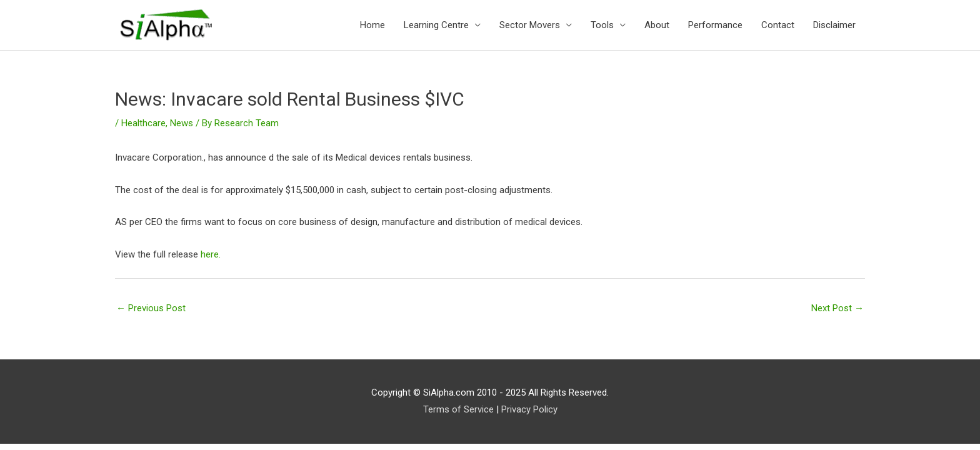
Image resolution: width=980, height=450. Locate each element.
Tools (602, 25)
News (182, 123)
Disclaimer (834, 25)
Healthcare (143, 123)
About (657, 25)
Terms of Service (458, 409)
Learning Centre (436, 25)
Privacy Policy (529, 409)
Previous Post (151, 308)
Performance (715, 25)
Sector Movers (530, 25)
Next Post (837, 308)
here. (211, 254)
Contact (778, 25)
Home (372, 25)
